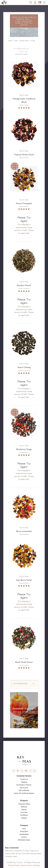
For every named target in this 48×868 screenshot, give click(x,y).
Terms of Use (26, 865)
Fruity (33, 41)
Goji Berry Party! (24, 580)
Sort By (24, 52)
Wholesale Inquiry (24, 840)
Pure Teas (24, 812)
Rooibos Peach (24, 285)
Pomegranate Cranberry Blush (24, 100)
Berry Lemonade (24, 531)
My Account (24, 788)
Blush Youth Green (24, 662)
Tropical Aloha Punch (24, 154)
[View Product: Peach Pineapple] (24, 179)
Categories (24, 684)
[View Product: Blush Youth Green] (24, 637)
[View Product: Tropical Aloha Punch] (24, 130)
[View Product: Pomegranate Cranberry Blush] (24, 74)
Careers (24, 837)
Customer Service (24, 776)
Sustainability (24, 834)
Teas (16, 41)
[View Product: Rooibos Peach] (24, 261)
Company (24, 825)
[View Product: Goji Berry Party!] (24, 555)
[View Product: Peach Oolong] (24, 343)
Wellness (24, 807)
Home (10, 41)
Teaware (24, 818)
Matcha (24, 810)
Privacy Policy (14, 865)
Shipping (24, 782)
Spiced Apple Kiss (24, 712)
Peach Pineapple (24, 203)
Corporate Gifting (24, 804)
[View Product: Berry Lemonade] (24, 507)
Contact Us (24, 779)
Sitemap (36, 865)
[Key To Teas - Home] (8, 2)
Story (24, 829)
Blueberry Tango (24, 449)
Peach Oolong (24, 367)
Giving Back (24, 831)
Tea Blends (24, 815)
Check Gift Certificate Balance (24, 793)
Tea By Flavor (24, 41)
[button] (44, 2)
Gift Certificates (24, 790)
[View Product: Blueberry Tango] (24, 425)
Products (24, 801)
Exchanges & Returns (24, 785)
